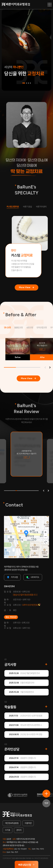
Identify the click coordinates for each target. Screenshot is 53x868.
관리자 (19, 830)
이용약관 (28, 823)
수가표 (7, 830)
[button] (24, 83)
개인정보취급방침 (12, 823)
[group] (26, 454)
